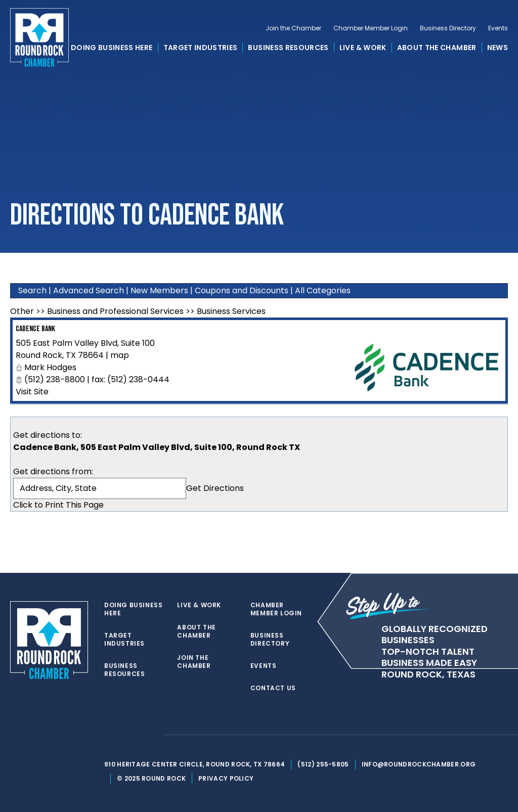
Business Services (231, 311)
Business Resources (288, 48)
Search (32, 290)
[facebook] (129, 735)
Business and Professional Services (115, 311)
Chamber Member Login (371, 28)
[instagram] (150, 735)
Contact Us (273, 688)
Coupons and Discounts (242, 290)
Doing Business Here (112, 48)
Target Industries (201, 48)
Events (498, 28)
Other (22, 311)
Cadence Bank (35, 329)
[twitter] (109, 735)
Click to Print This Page (58, 505)
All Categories (323, 290)
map (120, 355)
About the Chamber (437, 48)
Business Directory (448, 28)
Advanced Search (89, 290)
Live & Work (363, 48)
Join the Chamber (293, 28)
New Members (159, 290)
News (498, 48)
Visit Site (32, 392)
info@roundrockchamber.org (419, 764)
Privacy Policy (226, 778)
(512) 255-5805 (323, 764)
